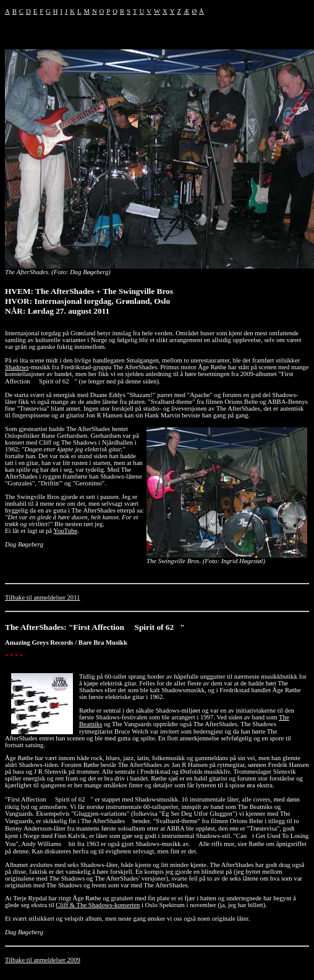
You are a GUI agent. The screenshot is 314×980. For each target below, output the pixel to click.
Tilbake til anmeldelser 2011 (42, 597)
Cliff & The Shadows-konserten (98, 905)
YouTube (65, 531)
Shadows (17, 367)
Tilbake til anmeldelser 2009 (43, 960)
